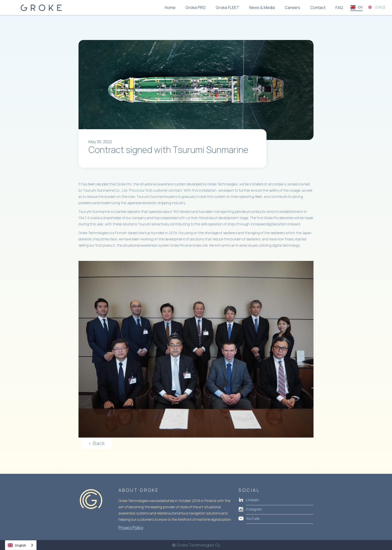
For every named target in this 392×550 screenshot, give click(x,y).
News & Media (262, 7)
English (17, 545)
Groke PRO (196, 7)
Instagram (254, 509)
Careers (292, 7)
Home (170, 7)
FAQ (339, 7)
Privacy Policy (131, 528)
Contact (318, 7)
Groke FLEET (227, 7)
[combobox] (21, 545)
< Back (97, 443)
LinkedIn (253, 500)
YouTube (253, 518)
